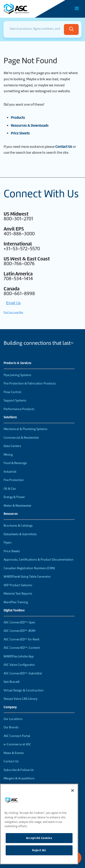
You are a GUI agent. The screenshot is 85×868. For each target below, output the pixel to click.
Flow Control (12, 392)
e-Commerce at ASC (17, 744)
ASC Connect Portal (17, 736)
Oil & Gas (10, 489)
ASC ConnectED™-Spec (19, 622)
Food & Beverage (15, 463)
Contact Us (64, 147)
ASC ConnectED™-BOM (19, 631)
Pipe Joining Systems (17, 375)
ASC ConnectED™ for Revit (22, 639)
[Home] (29, 9)
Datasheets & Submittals (20, 534)
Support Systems (15, 400)
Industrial (10, 472)
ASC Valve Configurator (19, 665)
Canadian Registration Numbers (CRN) (29, 568)
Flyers (8, 543)
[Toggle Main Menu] (77, 8)
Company (10, 707)
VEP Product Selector (18, 585)
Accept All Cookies (39, 838)
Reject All (39, 850)
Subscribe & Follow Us (19, 770)
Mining (8, 455)
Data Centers (12, 446)
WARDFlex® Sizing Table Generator (27, 577)
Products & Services (17, 363)
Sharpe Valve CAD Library (21, 699)
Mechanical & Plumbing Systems (25, 429)
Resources (11, 514)
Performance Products (19, 409)
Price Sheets (12, 551)
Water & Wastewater (18, 506)
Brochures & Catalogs (18, 526)
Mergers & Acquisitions (19, 778)
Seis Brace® (12, 682)
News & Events (14, 753)
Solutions (10, 417)
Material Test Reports (18, 594)
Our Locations (13, 719)
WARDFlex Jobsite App (19, 656)
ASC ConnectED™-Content (22, 648)
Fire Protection (14, 480)
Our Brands (11, 727)
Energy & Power (14, 497)
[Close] (73, 790)
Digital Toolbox (14, 610)
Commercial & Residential (21, 438)
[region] (39, 824)
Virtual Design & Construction (24, 690)
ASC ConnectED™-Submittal (23, 673)
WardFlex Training (16, 602)
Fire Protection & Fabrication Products (30, 383)
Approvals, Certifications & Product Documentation (39, 560)
